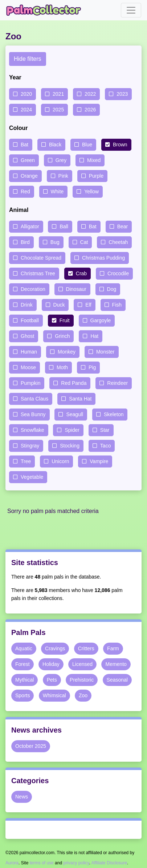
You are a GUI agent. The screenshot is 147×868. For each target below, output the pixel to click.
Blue (87, 145)
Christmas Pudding (103, 258)
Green (28, 160)
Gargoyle (101, 320)
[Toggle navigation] (131, 10)
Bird (25, 242)
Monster (105, 352)
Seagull (75, 414)
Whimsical (54, 695)
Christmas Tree (38, 273)
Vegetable (32, 477)
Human (29, 352)
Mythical (24, 680)
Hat (94, 336)
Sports (23, 695)
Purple (96, 176)
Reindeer (117, 383)
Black (55, 145)
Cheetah (118, 242)
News (22, 797)
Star (105, 430)
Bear (123, 226)
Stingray (30, 446)
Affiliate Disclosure (109, 863)
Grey (61, 160)
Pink (63, 176)
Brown (120, 145)
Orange (29, 176)
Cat (84, 242)
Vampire (99, 461)
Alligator (30, 226)
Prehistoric (82, 680)
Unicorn (60, 461)
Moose (28, 367)
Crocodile (118, 273)
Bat (24, 145)
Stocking (70, 446)
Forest (23, 664)
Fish (117, 305)
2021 (58, 94)
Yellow (91, 192)
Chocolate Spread (41, 258)
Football (30, 320)
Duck (59, 305)
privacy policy (76, 863)
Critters (86, 648)
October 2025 (31, 746)
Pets (52, 680)
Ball (64, 226)
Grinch (62, 336)
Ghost (27, 336)
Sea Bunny (33, 414)
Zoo (83, 695)
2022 (90, 94)
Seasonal (117, 680)
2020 (26, 94)
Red (25, 192)
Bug (55, 242)
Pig (92, 367)
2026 (90, 110)
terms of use (42, 863)
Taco (106, 446)
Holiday (51, 664)
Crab (81, 273)
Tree (26, 461)
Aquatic (24, 648)
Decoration (33, 289)
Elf (88, 305)
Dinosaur (76, 289)
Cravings (55, 648)
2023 (122, 94)
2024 (26, 110)
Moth (62, 367)
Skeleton (114, 414)
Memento (116, 664)
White (57, 192)
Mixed (94, 160)
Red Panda (74, 383)
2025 (58, 110)
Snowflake (32, 430)
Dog (112, 289)
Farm (113, 648)
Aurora (12, 863)
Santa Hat (80, 399)
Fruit (65, 320)
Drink (27, 305)
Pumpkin (30, 383)
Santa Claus (34, 399)
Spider (72, 430)
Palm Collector (46, 10)
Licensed (82, 664)
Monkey (67, 352)
